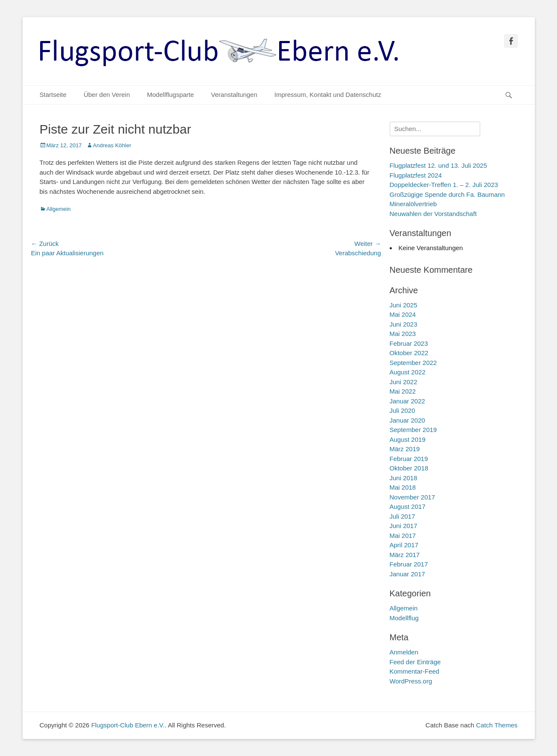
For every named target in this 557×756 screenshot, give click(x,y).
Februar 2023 (409, 343)
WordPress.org (411, 681)
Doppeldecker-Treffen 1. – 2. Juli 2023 (444, 185)
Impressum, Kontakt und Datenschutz (328, 95)
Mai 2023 (403, 334)
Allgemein (59, 209)
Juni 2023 (404, 324)
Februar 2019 (409, 459)
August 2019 (408, 439)
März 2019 (405, 449)
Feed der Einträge (415, 662)
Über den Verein (107, 95)
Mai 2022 (403, 391)
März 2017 (405, 555)
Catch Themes (497, 725)
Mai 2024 (403, 314)
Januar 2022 (407, 401)
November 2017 (413, 497)
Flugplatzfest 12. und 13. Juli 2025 (439, 165)
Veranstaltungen (234, 95)
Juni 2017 (404, 526)
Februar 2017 (409, 564)
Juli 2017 (402, 516)
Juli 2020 (402, 410)
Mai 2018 (403, 487)
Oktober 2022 (409, 353)
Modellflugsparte (170, 95)
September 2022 (413, 363)
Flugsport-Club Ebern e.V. (128, 725)
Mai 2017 (403, 536)
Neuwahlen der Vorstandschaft (433, 214)
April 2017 (404, 545)
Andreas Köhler (112, 145)
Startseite (53, 95)
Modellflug (404, 618)
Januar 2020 (407, 420)
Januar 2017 (407, 574)
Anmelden (404, 652)
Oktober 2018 (409, 468)
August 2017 (408, 506)
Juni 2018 (404, 478)
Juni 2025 (404, 305)
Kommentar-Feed (415, 671)
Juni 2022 (404, 382)
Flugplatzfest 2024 (416, 175)
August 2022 (408, 372)
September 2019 (413, 430)
